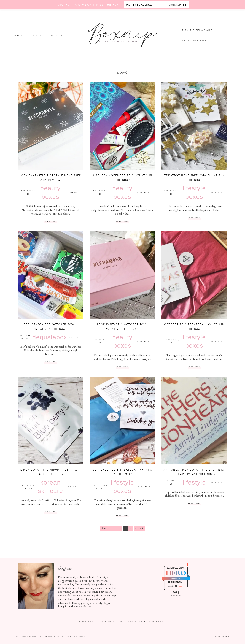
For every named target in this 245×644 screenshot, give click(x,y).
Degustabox (50, 337)
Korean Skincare (51, 487)
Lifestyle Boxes (194, 192)
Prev (106, 528)
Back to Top (222, 637)
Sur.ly (182, 586)
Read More (51, 222)
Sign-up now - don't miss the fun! (89, 5)
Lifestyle (194, 482)
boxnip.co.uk (176, 578)
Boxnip (49, 637)
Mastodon (176, 596)
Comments (72, 192)
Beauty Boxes (50, 192)
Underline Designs (75, 637)
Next (139, 528)
